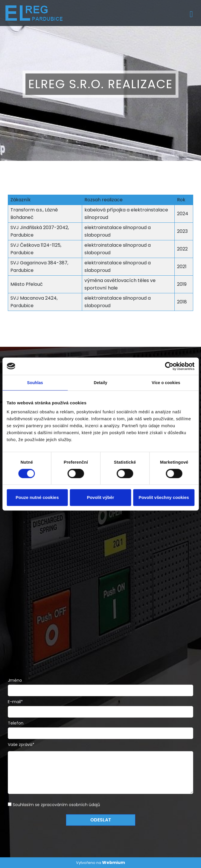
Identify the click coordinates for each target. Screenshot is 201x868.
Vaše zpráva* (21, 744)
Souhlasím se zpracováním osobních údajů (56, 805)
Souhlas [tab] (35, 383)
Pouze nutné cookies (37, 497)
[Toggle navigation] (191, 13)
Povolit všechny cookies (164, 497)
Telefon (16, 723)
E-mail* (15, 702)
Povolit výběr (100, 497)
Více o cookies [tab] (166, 383)
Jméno (15, 680)
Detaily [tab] (100, 383)
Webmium (114, 863)
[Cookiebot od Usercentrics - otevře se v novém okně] (169, 366)
